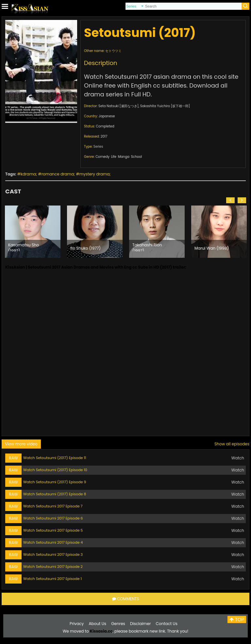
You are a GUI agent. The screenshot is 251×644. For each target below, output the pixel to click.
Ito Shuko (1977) (85, 248)
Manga (124, 157)
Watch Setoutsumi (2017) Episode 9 (55, 482)
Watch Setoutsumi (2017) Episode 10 (55, 470)
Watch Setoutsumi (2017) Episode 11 (55, 458)
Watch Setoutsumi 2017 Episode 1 (52, 579)
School (137, 157)
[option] (33, 232)
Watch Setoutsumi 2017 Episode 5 (53, 530)
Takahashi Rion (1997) (147, 247)
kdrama (28, 174)
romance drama (58, 174)
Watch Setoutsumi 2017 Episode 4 (53, 542)
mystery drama (95, 174)
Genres (118, 624)
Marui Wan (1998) (212, 248)
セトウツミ (113, 51)
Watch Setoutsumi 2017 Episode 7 (53, 506)
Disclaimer (140, 624)
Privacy (77, 624)
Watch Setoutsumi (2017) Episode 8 (55, 494)
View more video (21, 444)
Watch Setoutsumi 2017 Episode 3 (53, 554)
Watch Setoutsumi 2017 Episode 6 (53, 518)
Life (114, 157)
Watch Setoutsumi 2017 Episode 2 (53, 567)
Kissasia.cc (101, 631)
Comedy (102, 157)
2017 (104, 136)
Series (98, 147)
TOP (237, 619)
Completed (105, 126)
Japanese (107, 116)
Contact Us (167, 624)
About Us (98, 624)
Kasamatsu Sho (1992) (24, 247)
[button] (230, 200)
